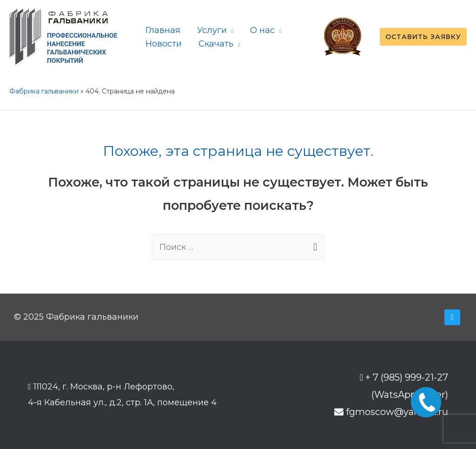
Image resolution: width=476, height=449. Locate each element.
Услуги (212, 30)
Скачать (216, 44)
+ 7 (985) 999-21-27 (407, 377)
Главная (163, 30)
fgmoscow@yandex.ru (397, 412)
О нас (262, 30)
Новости (164, 44)
